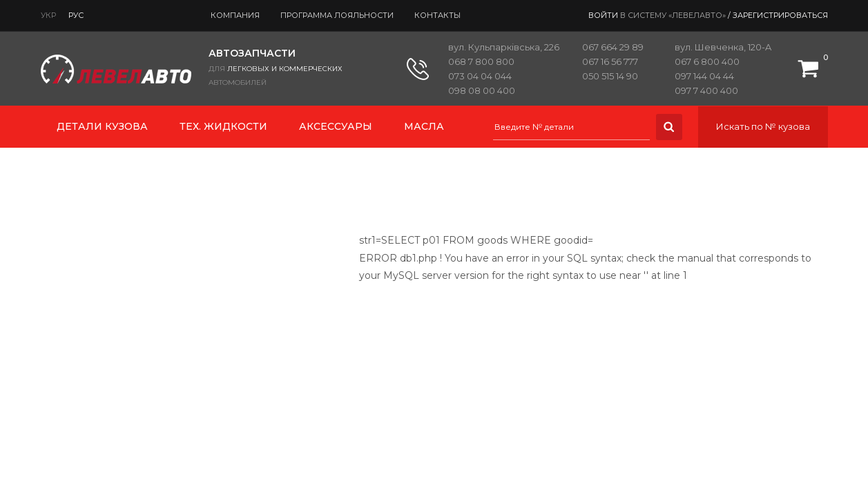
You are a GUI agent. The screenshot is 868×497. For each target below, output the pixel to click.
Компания (235, 15)
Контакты (437, 15)
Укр (48, 15)
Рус (76, 15)
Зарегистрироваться (780, 15)
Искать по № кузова (763, 126)
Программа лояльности (337, 15)
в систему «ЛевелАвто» (673, 15)
